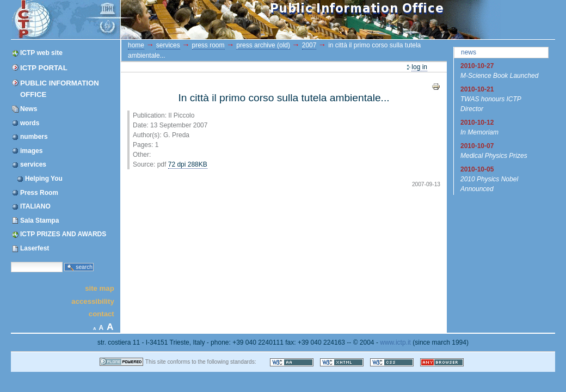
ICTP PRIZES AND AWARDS (63, 234)
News (29, 109)
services (33, 164)
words (30, 123)
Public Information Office (60, 89)
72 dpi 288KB (188, 164)
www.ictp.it (395, 342)
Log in (419, 67)
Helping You (44, 179)
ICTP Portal (217, 20)
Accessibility (93, 301)
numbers (34, 137)
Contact (101, 314)
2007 (309, 45)
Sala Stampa (39, 220)
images (31, 151)
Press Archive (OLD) (263, 45)
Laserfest (35, 248)
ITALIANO (35, 206)
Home (136, 45)
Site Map (100, 288)
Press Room (39, 193)
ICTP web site (41, 53)
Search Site (11, 262)
